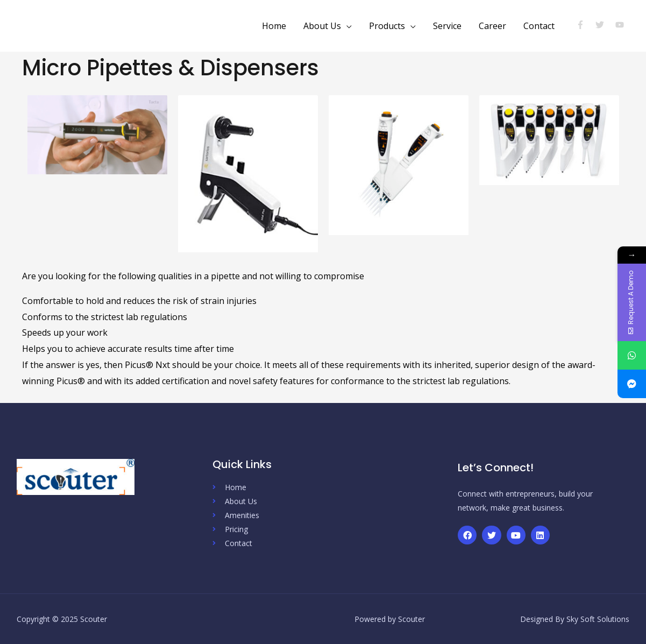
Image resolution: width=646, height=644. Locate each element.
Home (274, 26)
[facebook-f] (585, 25)
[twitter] (604, 25)
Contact (539, 26)
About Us (322, 26)
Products (387, 26)
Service (447, 26)
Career (492, 26)
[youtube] (621, 25)
